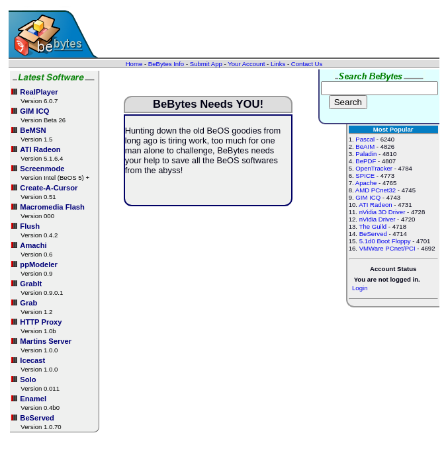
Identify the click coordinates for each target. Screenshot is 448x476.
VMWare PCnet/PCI (387, 248)
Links (278, 64)
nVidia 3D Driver (382, 212)
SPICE (365, 176)
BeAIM (365, 146)
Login (360, 288)
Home (134, 64)
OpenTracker (374, 168)
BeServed (373, 234)
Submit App (206, 64)
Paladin (366, 154)
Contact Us (307, 64)
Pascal (365, 139)
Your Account (246, 64)
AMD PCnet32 (376, 190)
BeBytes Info (166, 64)
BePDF (366, 161)
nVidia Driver (378, 219)
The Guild (373, 226)
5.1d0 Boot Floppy (385, 241)
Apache (366, 183)
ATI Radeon (375, 205)
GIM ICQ (368, 197)
